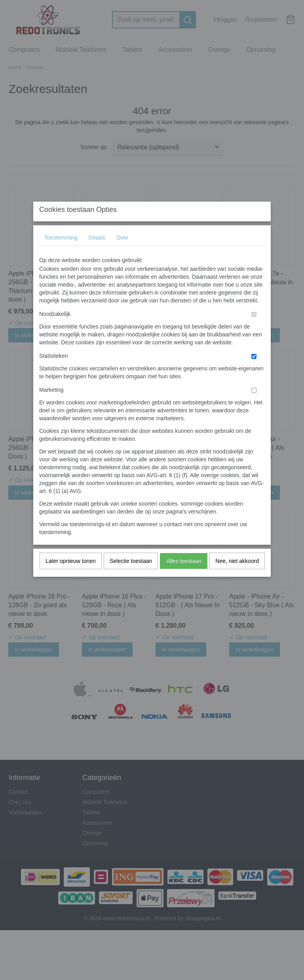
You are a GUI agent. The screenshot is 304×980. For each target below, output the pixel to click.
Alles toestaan (184, 576)
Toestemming (61, 253)
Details (97, 253)
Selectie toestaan (131, 576)
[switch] (254, 330)
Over (122, 253)
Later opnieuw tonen (71, 576)
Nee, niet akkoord (237, 576)
